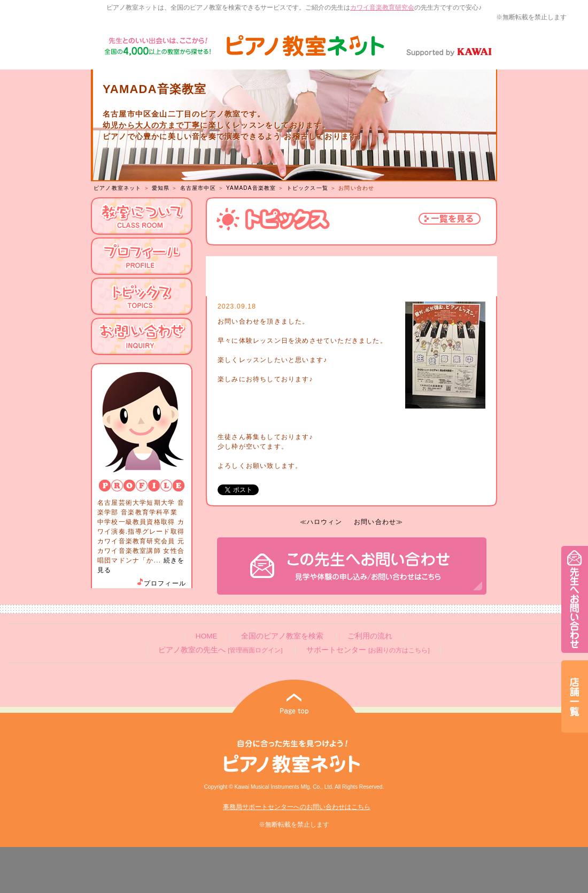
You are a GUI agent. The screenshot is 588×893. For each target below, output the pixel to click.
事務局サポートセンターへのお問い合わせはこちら (297, 807)
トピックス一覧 (307, 188)
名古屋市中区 (198, 188)
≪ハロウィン (321, 522)
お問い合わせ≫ (378, 522)
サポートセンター (368, 650)
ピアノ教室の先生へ (220, 650)
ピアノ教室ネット (118, 188)
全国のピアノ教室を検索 (282, 636)
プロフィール (161, 583)
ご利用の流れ (370, 636)
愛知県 (161, 188)
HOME (207, 636)
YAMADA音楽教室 (251, 188)
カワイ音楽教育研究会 (382, 7)
